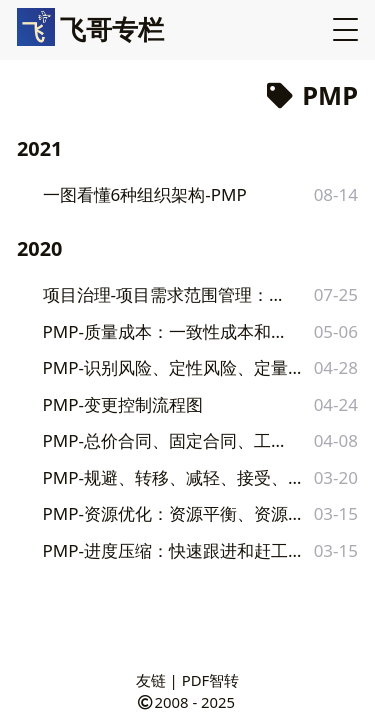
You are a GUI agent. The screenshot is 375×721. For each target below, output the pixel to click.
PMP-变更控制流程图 (123, 404)
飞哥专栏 (90, 29)
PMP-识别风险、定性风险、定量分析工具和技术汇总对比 (175, 367)
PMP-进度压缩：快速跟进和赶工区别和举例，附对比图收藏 (175, 550)
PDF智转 (211, 680)
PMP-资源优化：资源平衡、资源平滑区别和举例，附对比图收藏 (177, 513)
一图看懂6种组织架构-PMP (145, 194)
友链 (151, 680)
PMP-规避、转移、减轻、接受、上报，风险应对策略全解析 (175, 477)
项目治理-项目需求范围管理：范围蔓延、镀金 (169, 294)
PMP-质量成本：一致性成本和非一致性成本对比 (171, 331)
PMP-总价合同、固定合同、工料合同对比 (167, 440)
